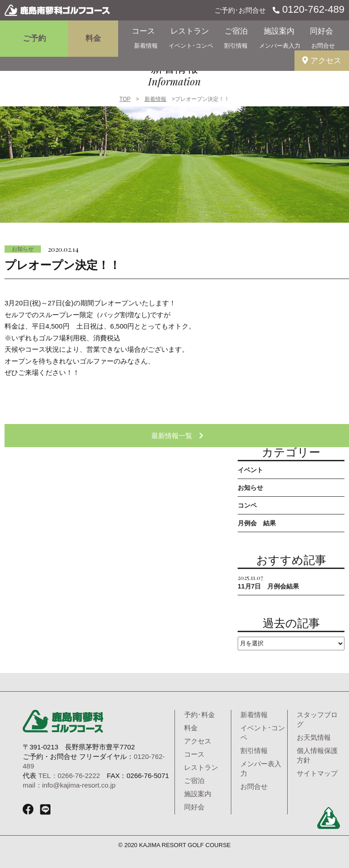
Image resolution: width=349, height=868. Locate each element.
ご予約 (34, 38)
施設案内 (279, 31)
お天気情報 (314, 737)
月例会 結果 (257, 523)
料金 (93, 38)
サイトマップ (317, 773)
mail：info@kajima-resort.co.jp (69, 785)
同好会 (322, 31)
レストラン (190, 31)
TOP (125, 99)
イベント (250, 470)
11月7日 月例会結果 (268, 581)
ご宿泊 (236, 31)
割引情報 (236, 46)
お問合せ (323, 46)
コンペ (247, 505)
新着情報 (146, 46)
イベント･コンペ (191, 46)
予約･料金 (199, 715)
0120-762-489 (312, 9)
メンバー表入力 (280, 46)
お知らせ (23, 249)
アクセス (322, 61)
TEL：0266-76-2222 (69, 776)
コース (143, 31)
